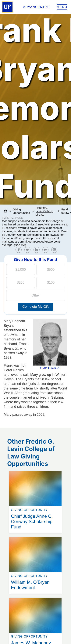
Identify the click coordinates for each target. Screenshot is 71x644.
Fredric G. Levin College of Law (44, 211)
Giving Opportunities (21, 211)
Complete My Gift (35, 307)
